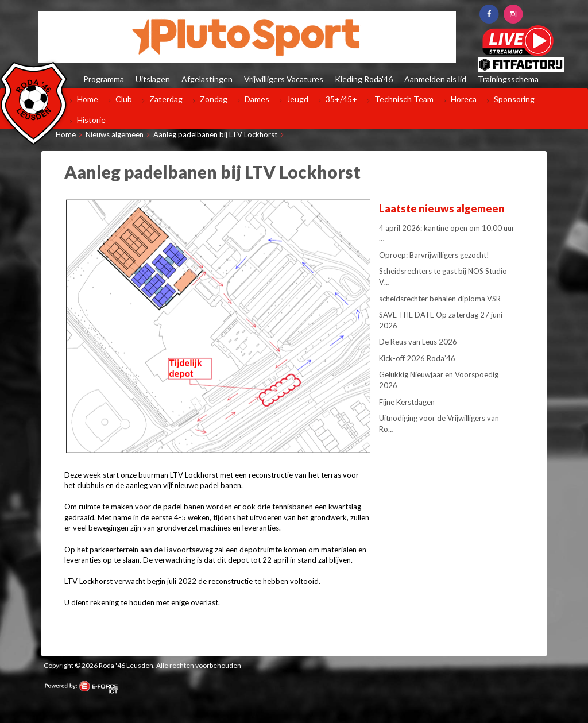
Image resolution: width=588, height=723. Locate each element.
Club (124, 99)
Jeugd (297, 99)
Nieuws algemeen (115, 134)
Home (88, 99)
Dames (257, 99)
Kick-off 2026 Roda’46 (417, 358)
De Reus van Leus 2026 (418, 342)
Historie (91, 120)
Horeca (464, 99)
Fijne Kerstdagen (407, 402)
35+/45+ (341, 99)
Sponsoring (514, 99)
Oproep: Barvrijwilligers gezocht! (434, 255)
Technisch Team (404, 99)
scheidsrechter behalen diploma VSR (440, 299)
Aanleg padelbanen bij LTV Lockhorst (215, 134)
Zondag (214, 99)
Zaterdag (166, 99)
